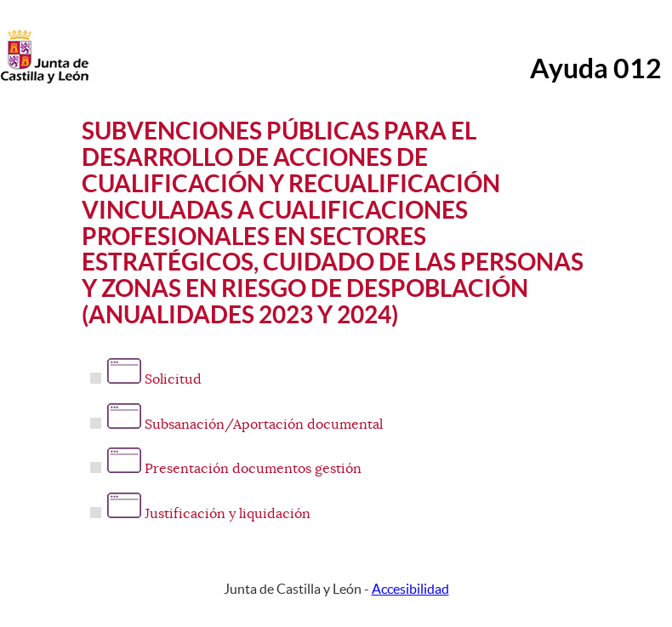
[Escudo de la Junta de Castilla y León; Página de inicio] (44, 80)
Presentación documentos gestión (234, 469)
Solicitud (154, 379)
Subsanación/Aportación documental (245, 425)
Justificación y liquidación (209, 514)
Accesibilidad (410, 589)
